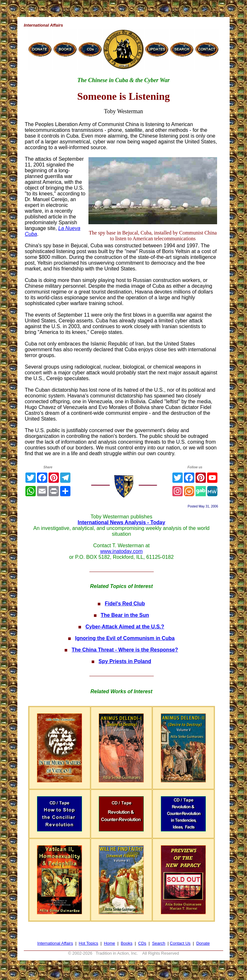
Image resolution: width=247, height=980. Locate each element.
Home (110, 943)
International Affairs (55, 943)
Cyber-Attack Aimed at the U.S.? (125, 627)
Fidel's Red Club (125, 604)
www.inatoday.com (121, 551)
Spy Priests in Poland (125, 661)
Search (159, 943)
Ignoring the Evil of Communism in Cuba (125, 638)
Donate (203, 943)
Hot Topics (88, 943)
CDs (142, 943)
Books (127, 943)
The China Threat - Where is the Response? (125, 650)
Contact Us (180, 943)
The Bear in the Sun (125, 615)
